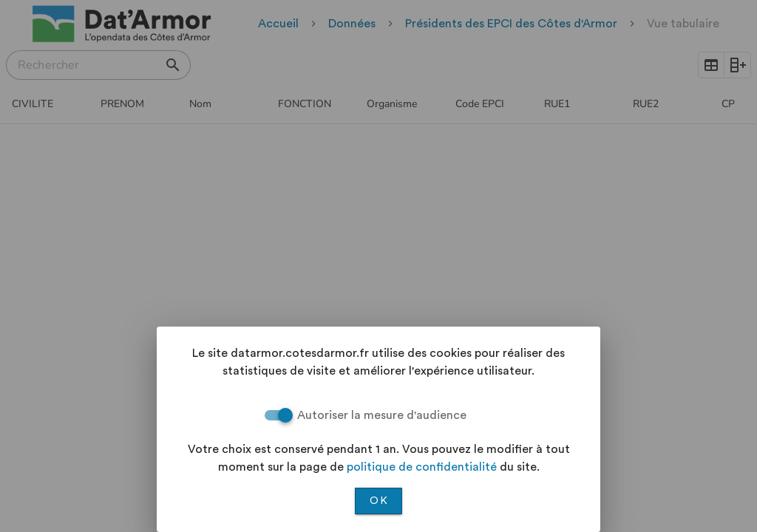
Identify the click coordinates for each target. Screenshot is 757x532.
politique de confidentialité (422, 467)
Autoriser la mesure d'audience (382, 415)
